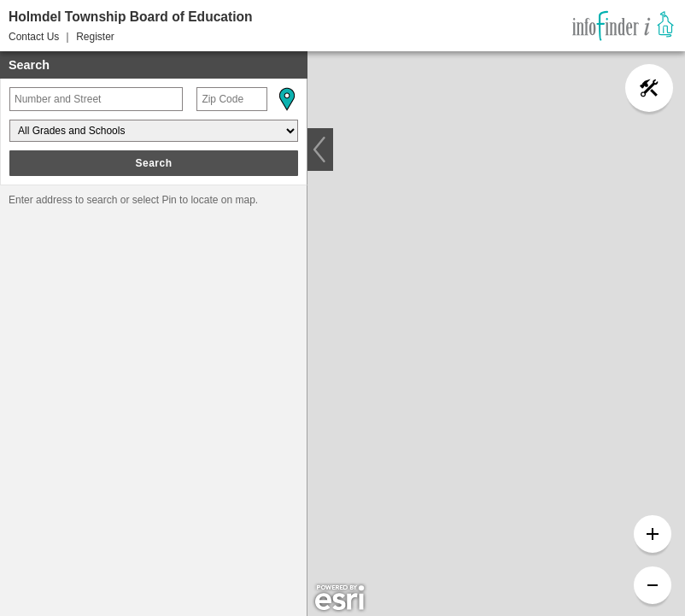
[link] (623, 26)
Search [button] (153, 163)
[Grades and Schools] (154, 131)
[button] (286, 99)
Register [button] (95, 37)
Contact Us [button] (34, 37)
